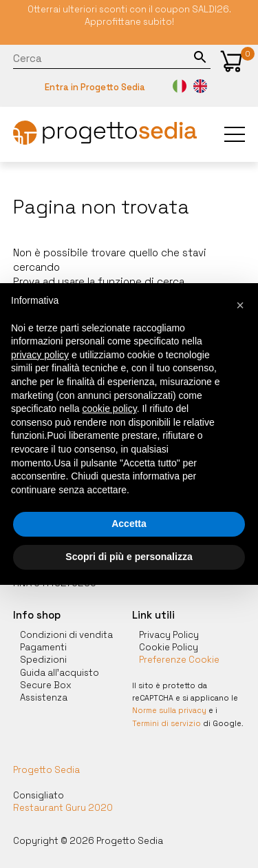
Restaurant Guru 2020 (63, 808)
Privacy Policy (169, 635)
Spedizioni (43, 660)
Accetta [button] (129, 524)
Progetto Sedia (46, 770)
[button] (231, 61)
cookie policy (110, 409)
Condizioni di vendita (66, 635)
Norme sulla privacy (169, 710)
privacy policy (40, 355)
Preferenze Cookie (179, 660)
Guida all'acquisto (60, 673)
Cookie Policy (169, 647)
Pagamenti (43, 647)
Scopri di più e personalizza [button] (129, 557)
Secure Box (46, 685)
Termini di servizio (166, 723)
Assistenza (44, 697)
